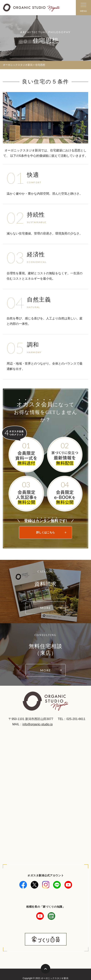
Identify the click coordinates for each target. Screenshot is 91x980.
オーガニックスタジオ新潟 (18, 65)
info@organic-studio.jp (37, 724)
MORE (45, 608)
